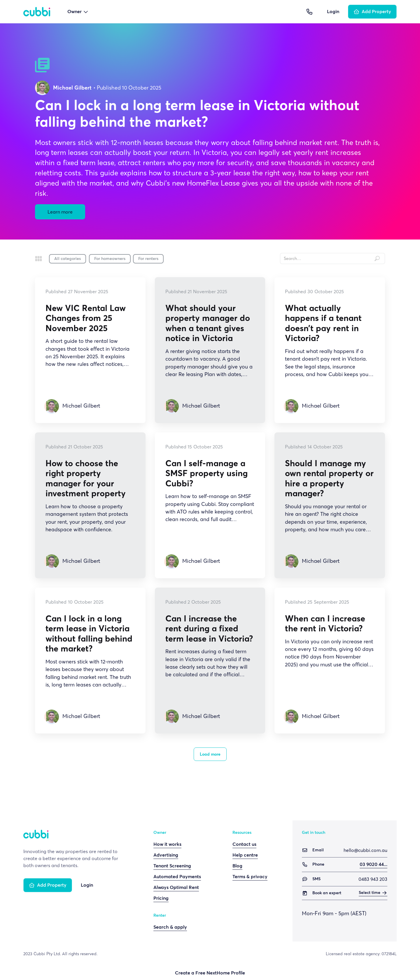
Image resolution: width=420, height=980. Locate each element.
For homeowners (110, 259)
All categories (68, 259)
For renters (148, 259)
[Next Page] (210, 754)
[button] (78, 12)
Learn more (60, 212)
